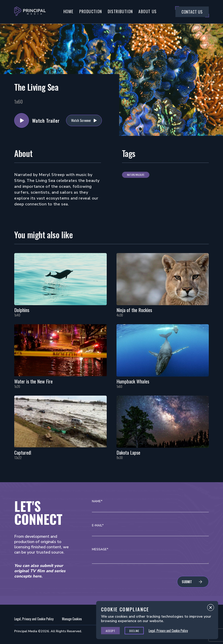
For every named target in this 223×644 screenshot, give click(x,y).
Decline (134, 631)
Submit (187, 582)
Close (211, 609)
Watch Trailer (22, 120)
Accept (110, 631)
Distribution (120, 11)
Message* (100, 549)
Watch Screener (81, 120)
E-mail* (98, 525)
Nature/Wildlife (136, 175)
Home (69, 11)
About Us (147, 11)
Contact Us (192, 12)
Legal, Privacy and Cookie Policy (34, 619)
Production (91, 11)
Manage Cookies (72, 619)
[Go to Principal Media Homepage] (30, 12)
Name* (97, 501)
